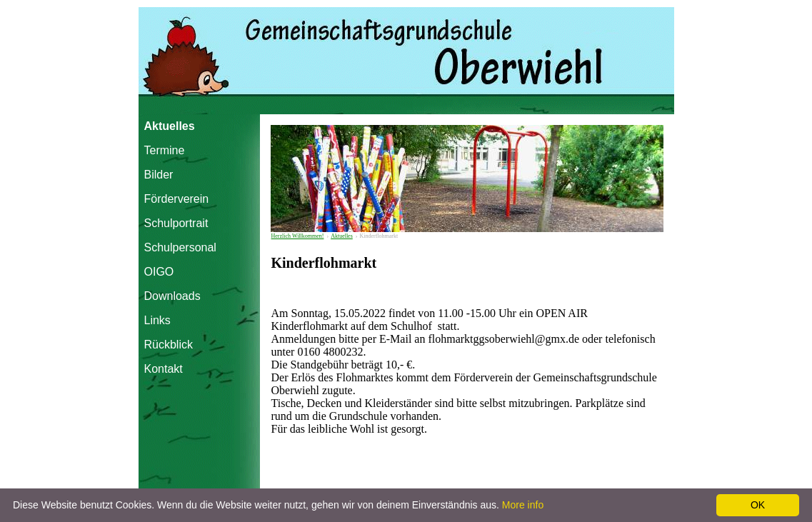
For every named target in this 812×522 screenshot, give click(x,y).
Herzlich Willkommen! (298, 236)
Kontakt (164, 369)
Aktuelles (170, 126)
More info (523, 505)
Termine (165, 150)
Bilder (159, 175)
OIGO (159, 272)
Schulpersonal (175, 247)
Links (157, 320)
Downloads (172, 296)
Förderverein (175, 199)
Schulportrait (175, 223)
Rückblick (169, 345)
